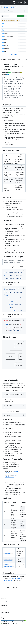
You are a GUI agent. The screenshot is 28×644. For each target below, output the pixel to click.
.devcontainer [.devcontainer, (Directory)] (8, 24)
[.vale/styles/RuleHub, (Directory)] (9, 30)
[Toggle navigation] (2, 2)
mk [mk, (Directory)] (5, 42)
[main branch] (5, 16)
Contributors (5, 612)
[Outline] (26, 59)
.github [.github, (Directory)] (6, 27)
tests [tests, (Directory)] (6, 52)
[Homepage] (14, 2)
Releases (4, 598)
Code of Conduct (7, 580)
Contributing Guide (15, 578)
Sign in (21, 2)
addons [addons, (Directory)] (6, 33)
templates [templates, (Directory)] (7, 48)
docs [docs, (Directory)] (6, 39)
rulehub (5, 7)
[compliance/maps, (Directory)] (9, 36)
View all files (14, 55)
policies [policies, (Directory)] (6, 45)
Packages (4, 605)
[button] (24, 271)
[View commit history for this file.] (25, 20)
